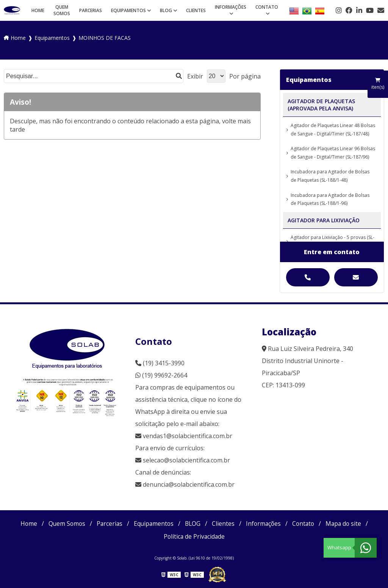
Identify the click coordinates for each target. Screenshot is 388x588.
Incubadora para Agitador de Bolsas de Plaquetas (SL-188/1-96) (330, 199)
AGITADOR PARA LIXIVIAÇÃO (324, 220)
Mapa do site (347, 524)
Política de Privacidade (194, 536)
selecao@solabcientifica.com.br (186, 460)
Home (38, 10)
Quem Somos (62, 10)
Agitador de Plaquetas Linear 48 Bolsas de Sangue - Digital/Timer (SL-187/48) (333, 130)
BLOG (166, 10)
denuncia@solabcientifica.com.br (189, 484)
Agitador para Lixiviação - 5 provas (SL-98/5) (332, 241)
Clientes (196, 10)
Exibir (195, 76)
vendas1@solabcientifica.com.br (184, 436)
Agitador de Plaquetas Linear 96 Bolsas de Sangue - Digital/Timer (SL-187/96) (333, 153)
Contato (267, 7)
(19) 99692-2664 (161, 375)
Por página (245, 76)
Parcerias (91, 10)
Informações (231, 7)
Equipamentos (128, 10)
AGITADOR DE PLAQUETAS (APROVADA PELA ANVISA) (321, 105)
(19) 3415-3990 (160, 363)
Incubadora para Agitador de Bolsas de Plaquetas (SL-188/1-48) (330, 176)
